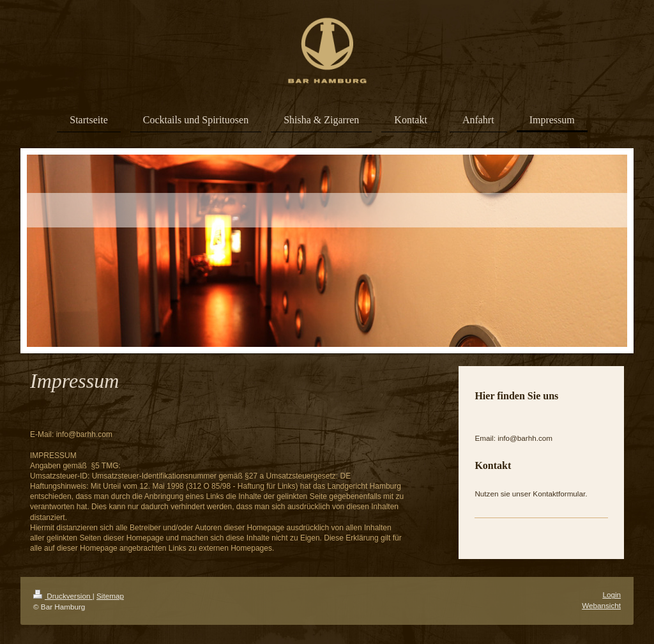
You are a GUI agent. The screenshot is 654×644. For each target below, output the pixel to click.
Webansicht (601, 605)
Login (612, 594)
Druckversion (63, 596)
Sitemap (110, 596)
